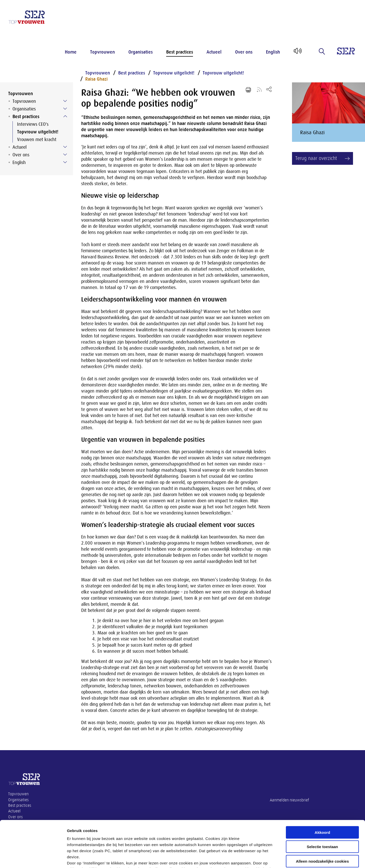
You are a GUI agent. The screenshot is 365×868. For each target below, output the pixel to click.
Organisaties (141, 52)
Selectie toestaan (323, 803)
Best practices (180, 52)
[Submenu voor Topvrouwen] (65, 101)
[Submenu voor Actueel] (65, 147)
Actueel (214, 52)
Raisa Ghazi (96, 79)
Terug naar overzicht (316, 158)
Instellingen (275, 858)
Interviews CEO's (33, 124)
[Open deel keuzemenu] (269, 89)
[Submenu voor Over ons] (65, 155)
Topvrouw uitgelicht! (38, 132)
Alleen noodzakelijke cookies (322, 818)
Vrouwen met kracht (37, 140)
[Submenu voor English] (65, 162)
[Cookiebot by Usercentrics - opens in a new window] (33, 858)
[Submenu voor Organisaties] (65, 109)
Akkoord (323, 789)
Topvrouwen (102, 52)
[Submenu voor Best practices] (65, 116)
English (273, 52)
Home (71, 52)
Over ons (244, 52)
